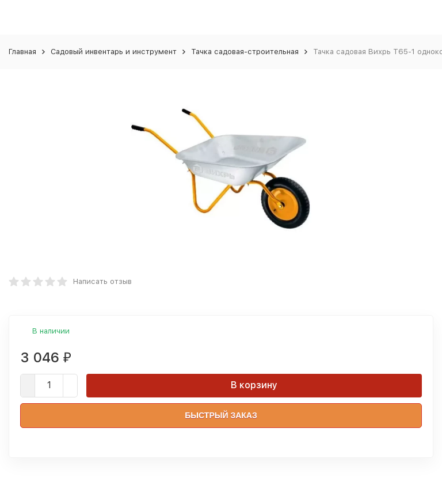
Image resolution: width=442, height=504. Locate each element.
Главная (22, 52)
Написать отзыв (102, 281)
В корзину (254, 385)
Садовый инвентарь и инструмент (114, 52)
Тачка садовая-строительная (245, 52)
